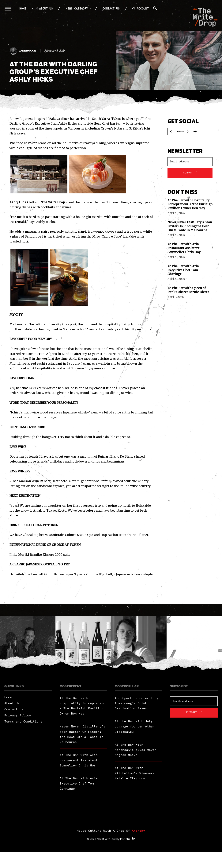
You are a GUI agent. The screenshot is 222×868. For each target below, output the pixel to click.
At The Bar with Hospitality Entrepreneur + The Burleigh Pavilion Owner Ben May (190, 204)
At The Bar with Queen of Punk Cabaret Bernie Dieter (188, 290)
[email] (190, 162)
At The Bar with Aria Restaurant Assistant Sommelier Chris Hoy (184, 248)
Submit (188, 173)
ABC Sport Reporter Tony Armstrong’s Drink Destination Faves (137, 703)
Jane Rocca (27, 51)
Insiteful (125, 855)
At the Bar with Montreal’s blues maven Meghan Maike (136, 750)
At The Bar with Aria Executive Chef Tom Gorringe (183, 270)
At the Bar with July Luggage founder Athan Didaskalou (135, 726)
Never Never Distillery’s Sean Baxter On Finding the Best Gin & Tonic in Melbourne (190, 226)
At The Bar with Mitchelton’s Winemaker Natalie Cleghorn (136, 773)
